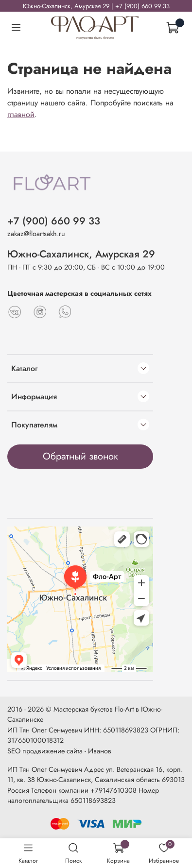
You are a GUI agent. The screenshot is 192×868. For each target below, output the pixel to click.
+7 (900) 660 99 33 (142, 6)
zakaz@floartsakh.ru (36, 234)
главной (21, 114)
